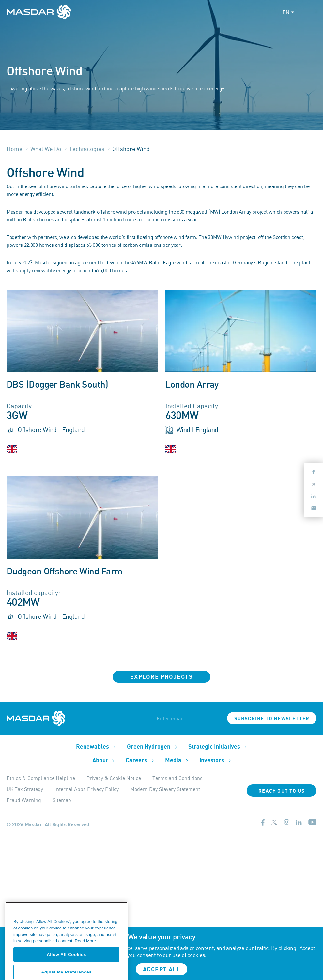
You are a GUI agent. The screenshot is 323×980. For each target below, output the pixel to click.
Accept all (161, 969)
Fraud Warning (24, 800)
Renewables (96, 747)
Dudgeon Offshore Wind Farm (64, 572)
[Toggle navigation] (310, 12)
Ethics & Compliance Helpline (41, 778)
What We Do (46, 149)
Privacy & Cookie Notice (114, 778)
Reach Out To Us (282, 791)
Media (177, 760)
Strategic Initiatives (217, 747)
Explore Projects (161, 677)
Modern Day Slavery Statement (165, 789)
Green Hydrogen (152, 747)
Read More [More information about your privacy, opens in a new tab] (85, 966)
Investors (215, 760)
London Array (192, 385)
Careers (140, 760)
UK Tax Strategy (25, 789)
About (103, 760)
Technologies (87, 149)
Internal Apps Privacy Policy (87, 789)
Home (15, 149)
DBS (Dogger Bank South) (57, 385)
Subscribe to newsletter (272, 719)
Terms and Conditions (177, 778)
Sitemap (62, 800)
